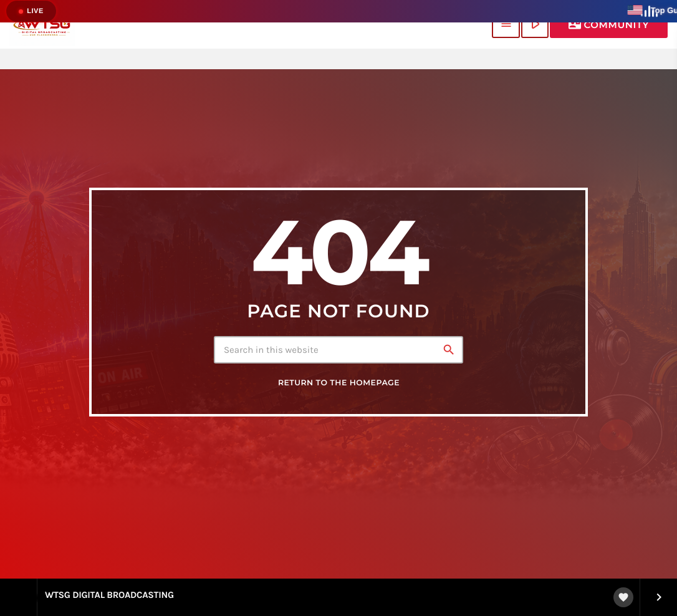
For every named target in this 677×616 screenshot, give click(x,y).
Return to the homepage (339, 383)
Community (609, 24)
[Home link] (42, 24)
